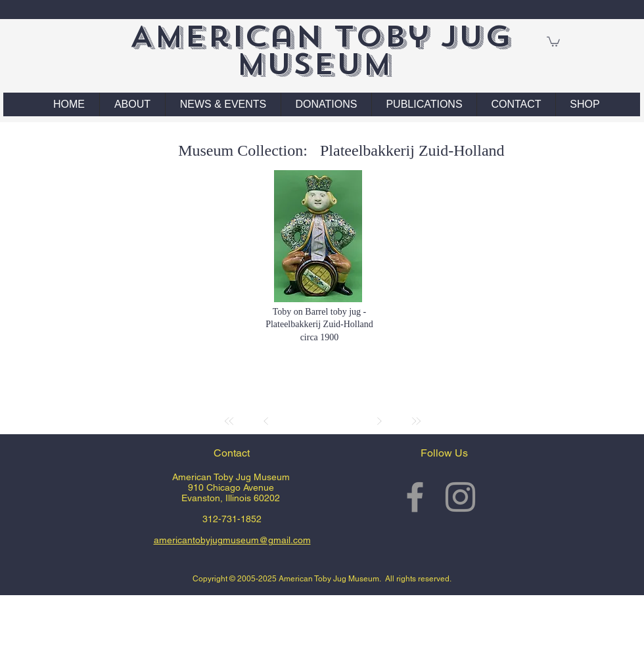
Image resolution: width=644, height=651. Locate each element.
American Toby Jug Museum (320, 50)
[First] (229, 421)
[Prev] (266, 421)
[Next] (379, 421)
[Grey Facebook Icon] (415, 497)
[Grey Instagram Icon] (460, 497)
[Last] (416, 421)
